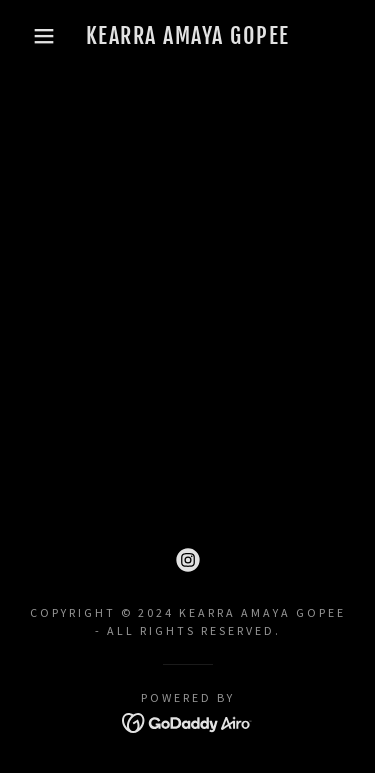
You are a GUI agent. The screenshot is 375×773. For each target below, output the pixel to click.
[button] (29, 36)
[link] (187, 36)
